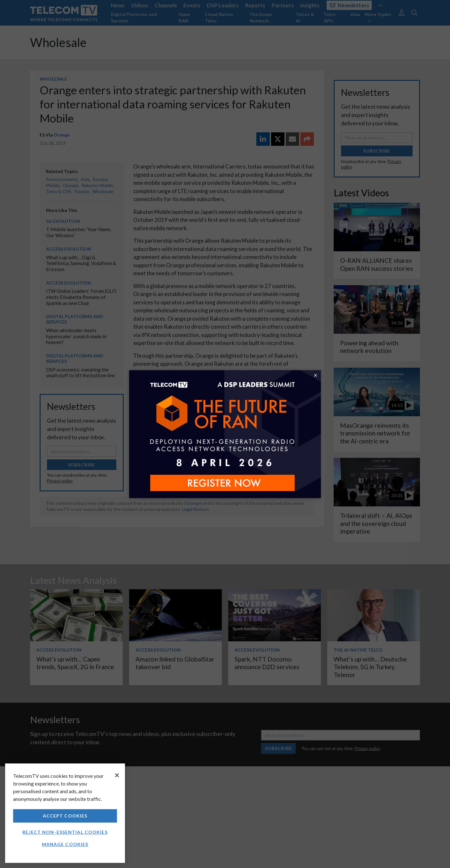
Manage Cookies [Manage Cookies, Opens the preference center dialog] (65, 844)
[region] (65, 813)
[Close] (117, 775)
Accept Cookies (65, 816)
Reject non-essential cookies (65, 832)
